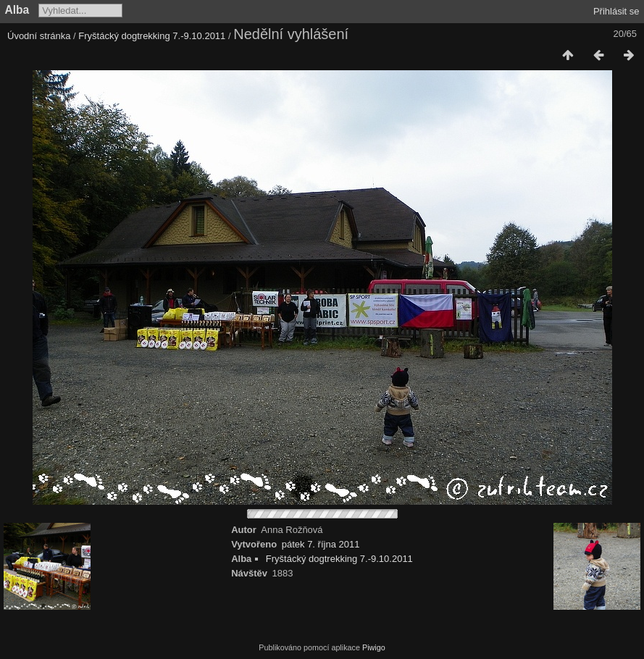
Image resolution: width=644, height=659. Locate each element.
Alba (17, 10)
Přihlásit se (616, 11)
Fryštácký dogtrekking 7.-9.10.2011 (152, 36)
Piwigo (374, 647)
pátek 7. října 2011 (321, 544)
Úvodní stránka (39, 36)
